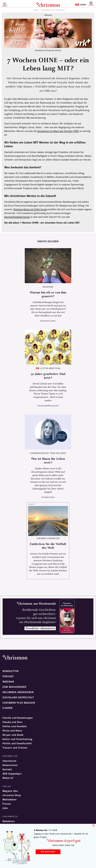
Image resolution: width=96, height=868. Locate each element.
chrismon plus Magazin (19, 703)
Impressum (9, 761)
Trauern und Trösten (15, 748)
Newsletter (11, 671)
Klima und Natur (12, 731)
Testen (81, 5)
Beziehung (48, 287)
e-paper (7, 708)
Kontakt (7, 769)
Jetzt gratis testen (48, 852)
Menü (5, 6)
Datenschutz (10, 765)
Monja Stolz (45, 321)
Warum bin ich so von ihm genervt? (48, 294)
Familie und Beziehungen (18, 718)
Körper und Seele (13, 735)
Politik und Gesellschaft (17, 743)
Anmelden (91, 4)
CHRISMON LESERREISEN (48, 538)
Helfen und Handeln (15, 726)
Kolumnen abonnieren (18, 692)
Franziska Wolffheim (45, 406)
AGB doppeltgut (12, 774)
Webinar (8, 682)
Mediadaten (10, 800)
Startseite (36, 10)
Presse (7, 804)
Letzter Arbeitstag (50, 368)
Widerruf (8, 778)
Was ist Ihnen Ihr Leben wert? (48, 461)
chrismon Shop (12, 795)
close (93, 826)
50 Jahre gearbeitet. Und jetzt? (48, 376)
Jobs (5, 808)
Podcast (8, 676)
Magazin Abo (10, 791)
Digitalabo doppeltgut (18, 698)
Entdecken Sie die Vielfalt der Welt (48, 546)
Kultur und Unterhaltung (17, 739)
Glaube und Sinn (12, 722)
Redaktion (9, 821)
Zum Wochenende (14, 687)
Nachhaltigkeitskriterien (17, 217)
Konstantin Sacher (48, 497)
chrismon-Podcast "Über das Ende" (48, 453)
